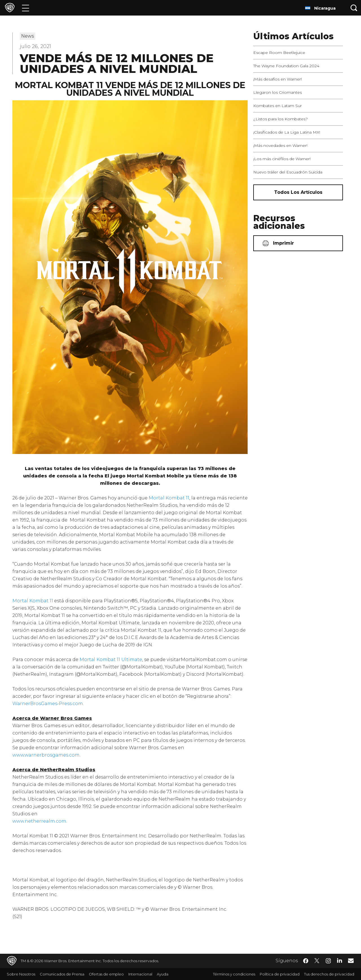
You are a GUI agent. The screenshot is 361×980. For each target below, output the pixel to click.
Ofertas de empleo (106, 974)
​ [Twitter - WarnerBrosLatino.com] (317, 961)
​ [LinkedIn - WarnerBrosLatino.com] (340, 960)
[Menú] (26, 8)
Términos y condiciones (234, 974)
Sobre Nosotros (21, 974)
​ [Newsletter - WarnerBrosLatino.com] (351, 961)
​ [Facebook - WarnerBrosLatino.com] (306, 961)
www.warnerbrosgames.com (46, 755)
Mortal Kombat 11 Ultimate (111, 660)
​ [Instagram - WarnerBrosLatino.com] (328, 961)
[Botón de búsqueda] (354, 8)
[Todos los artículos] (298, 192)
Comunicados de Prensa (62, 974)
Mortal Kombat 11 (169, 498)
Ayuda (163, 974)
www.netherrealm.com (39, 821)
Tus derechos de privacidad (329, 974)
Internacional (140, 974)
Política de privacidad (280, 974)
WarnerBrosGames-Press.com (48, 704)
